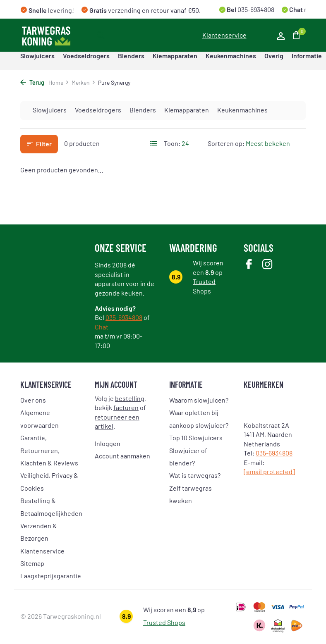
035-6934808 (255, 9)
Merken (84, 82)
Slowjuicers (37, 56)
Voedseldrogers (86, 56)
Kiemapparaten (175, 56)
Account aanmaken (122, 456)
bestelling (130, 398)
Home (59, 82)
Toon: (172, 143)
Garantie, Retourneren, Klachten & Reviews (49, 450)
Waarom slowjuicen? (199, 400)
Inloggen (108, 443)
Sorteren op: (226, 143)
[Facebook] (249, 265)
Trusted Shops (164, 622)
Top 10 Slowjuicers (196, 438)
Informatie (307, 56)
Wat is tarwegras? (195, 475)
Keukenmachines (231, 56)
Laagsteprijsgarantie (51, 576)
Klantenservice (224, 35)
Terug (32, 82)
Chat (102, 327)
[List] (154, 143)
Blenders (131, 56)
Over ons (33, 400)
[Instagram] (267, 265)
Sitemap (32, 563)
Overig (274, 56)
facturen (126, 407)
